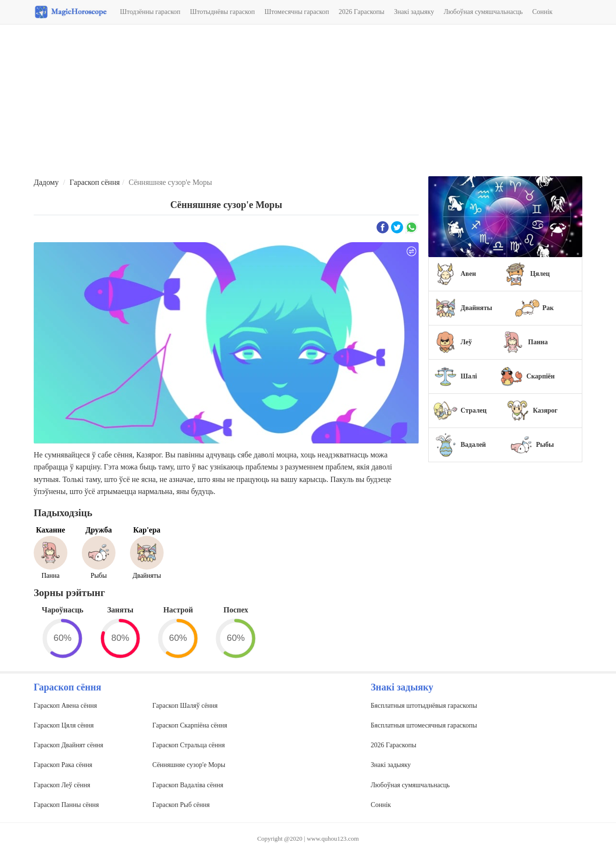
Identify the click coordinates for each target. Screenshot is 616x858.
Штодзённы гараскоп (150, 12)
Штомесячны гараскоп (297, 12)
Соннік (542, 12)
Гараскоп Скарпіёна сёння (190, 725)
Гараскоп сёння (94, 182)
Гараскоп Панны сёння (66, 805)
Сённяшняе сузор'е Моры (189, 765)
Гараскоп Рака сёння (63, 765)
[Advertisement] (308, 102)
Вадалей (473, 445)
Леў (466, 342)
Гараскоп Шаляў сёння (185, 706)
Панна (538, 342)
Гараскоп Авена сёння (65, 706)
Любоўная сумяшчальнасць (483, 12)
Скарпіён (541, 376)
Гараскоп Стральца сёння (189, 745)
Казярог (545, 410)
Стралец (474, 410)
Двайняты (476, 308)
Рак (548, 308)
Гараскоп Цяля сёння (64, 725)
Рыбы (545, 445)
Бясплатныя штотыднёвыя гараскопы (424, 706)
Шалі (469, 376)
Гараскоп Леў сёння (62, 785)
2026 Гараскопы (362, 12)
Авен (468, 274)
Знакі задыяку (414, 12)
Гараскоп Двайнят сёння (69, 745)
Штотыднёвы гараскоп (223, 12)
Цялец (540, 274)
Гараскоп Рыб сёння (181, 805)
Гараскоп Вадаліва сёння (188, 785)
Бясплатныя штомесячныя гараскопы (424, 725)
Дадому (46, 182)
